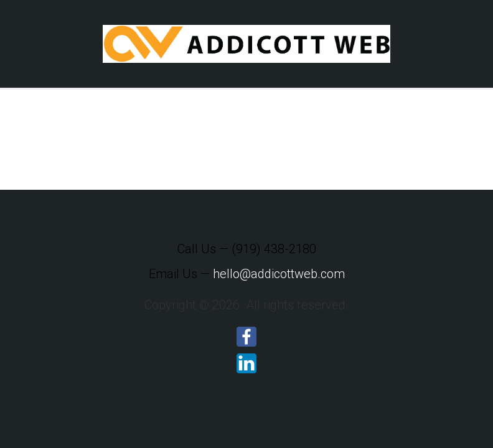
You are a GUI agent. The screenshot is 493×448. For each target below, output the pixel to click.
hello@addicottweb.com (279, 274)
